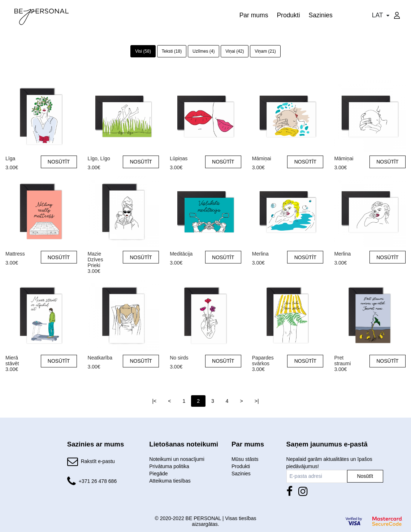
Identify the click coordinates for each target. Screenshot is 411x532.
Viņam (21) (265, 51)
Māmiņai (262, 158)
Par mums (254, 15)
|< (154, 401)
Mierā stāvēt (12, 358)
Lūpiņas (179, 158)
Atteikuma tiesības (170, 481)
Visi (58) (143, 51)
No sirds (179, 358)
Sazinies (321, 15)
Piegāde (158, 474)
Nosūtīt (365, 476)
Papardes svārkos (263, 358)
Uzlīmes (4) (204, 51)
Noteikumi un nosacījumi (177, 459)
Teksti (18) (172, 51)
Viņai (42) (235, 51)
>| (257, 401)
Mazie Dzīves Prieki (96, 254)
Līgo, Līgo (99, 158)
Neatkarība (100, 358)
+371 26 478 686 (98, 481)
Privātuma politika (169, 466)
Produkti (288, 15)
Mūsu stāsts (245, 459)
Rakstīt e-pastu (98, 461)
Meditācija (181, 254)
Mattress (15, 254)
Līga (10, 158)
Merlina (260, 254)
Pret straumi (342, 358)
